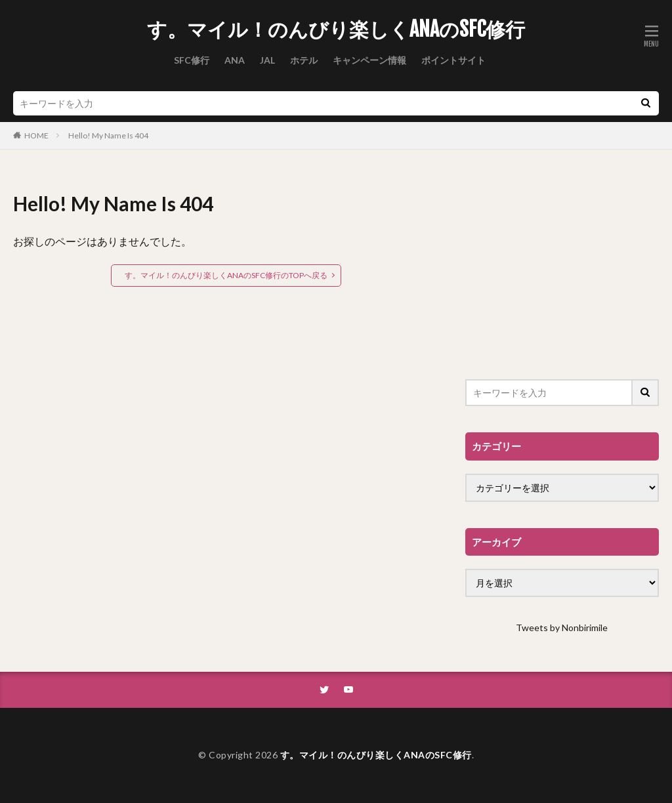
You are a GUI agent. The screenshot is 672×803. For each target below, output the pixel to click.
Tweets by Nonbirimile (562, 628)
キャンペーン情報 (369, 60)
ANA (235, 60)
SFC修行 (192, 60)
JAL (267, 60)
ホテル (304, 60)
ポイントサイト (453, 60)
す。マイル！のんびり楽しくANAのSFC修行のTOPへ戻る (226, 275)
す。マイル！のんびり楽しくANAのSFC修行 (336, 30)
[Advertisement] (562, 271)
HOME (36, 135)
